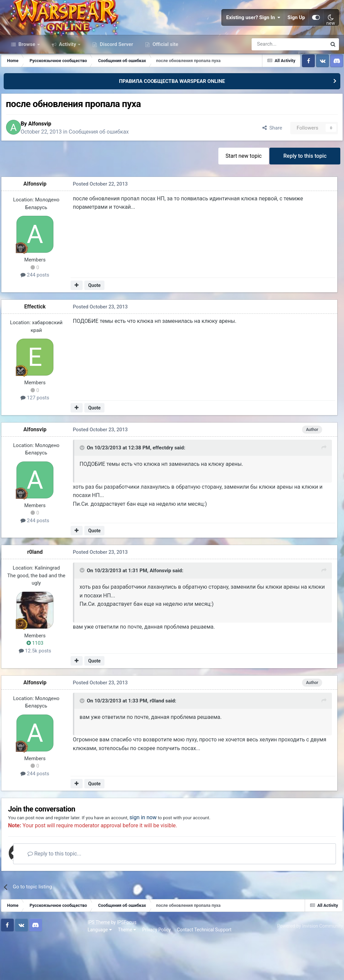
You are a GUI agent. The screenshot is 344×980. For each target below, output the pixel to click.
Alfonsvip (50, 158)
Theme (44, 970)
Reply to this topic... (70, 894)
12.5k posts (39, 689)
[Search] (271, 77)
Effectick (39, 345)
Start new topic (239, 192)
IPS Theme (16, 962)
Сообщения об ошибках (109, 166)
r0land (39, 590)
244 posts (39, 313)
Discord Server (116, 77)
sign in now (169, 858)
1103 (39, 681)
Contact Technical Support (122, 970)
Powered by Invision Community (306, 966)
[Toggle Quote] (82, 487)
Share (266, 162)
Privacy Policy (74, 970)
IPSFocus (44, 962)
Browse (27, 77)
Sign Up (296, 34)
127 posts (39, 436)
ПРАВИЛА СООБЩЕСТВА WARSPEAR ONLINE (172, 113)
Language (17, 970)
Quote (96, 323)
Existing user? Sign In (253, 34)
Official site (165, 77)
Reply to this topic (304, 192)
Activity (68, 77)
